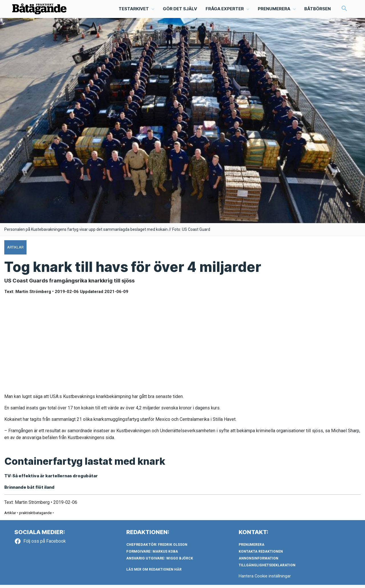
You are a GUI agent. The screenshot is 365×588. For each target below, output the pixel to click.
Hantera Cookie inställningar (265, 579)
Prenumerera (252, 548)
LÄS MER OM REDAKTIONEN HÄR (154, 573)
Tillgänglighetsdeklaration (267, 568)
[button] (344, 10)
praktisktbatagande (35, 516)
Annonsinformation (258, 561)
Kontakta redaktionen (261, 555)
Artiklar (10, 516)
